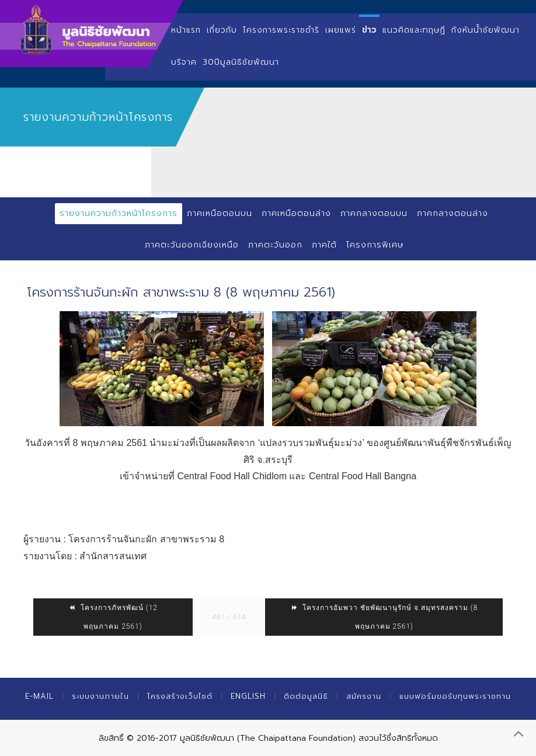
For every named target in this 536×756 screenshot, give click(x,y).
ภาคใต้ (324, 245)
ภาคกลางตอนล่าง (453, 213)
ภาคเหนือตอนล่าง (296, 213)
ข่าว (369, 30)
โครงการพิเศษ (375, 245)
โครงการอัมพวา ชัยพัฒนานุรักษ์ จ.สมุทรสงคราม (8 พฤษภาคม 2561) (384, 617)
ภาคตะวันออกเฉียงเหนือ (192, 245)
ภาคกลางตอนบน (374, 213)
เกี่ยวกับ (222, 30)
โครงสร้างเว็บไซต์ (180, 696)
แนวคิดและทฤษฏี (414, 30)
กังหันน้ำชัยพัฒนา (485, 30)
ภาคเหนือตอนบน (220, 213)
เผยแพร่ (341, 30)
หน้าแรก (186, 30)
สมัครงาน (364, 696)
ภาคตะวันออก (275, 245)
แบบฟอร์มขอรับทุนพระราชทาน (455, 696)
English (248, 696)
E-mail (39, 696)
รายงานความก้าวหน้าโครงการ (119, 213)
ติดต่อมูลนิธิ (306, 696)
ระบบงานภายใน (100, 696)
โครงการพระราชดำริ (281, 30)
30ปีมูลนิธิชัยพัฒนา (241, 62)
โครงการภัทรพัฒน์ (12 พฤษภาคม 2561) (113, 617)
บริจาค (184, 62)
